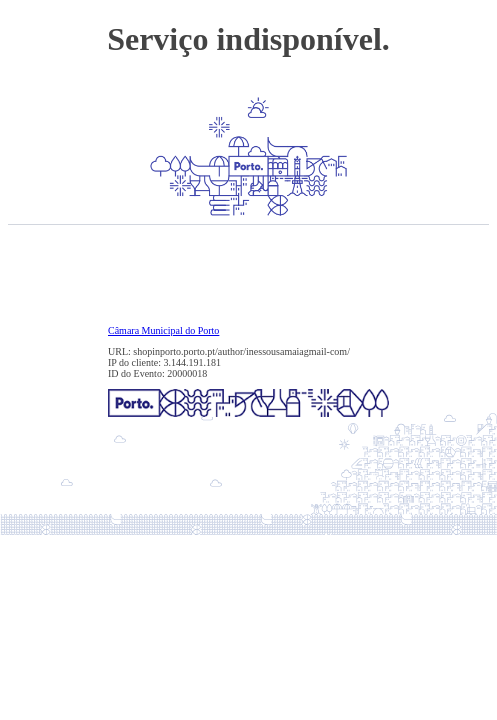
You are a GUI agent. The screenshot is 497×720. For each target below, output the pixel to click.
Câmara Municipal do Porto (163, 330)
